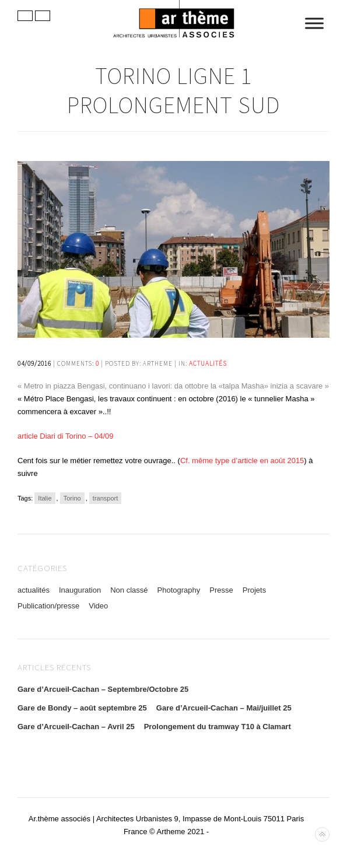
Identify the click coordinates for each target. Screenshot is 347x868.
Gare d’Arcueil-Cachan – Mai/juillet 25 (224, 708)
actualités (208, 363)
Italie (45, 498)
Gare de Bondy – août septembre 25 (82, 708)
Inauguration (80, 590)
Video (98, 606)
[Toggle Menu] (314, 23)
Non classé (129, 590)
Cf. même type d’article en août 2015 (242, 461)
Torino (72, 498)
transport (105, 498)
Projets (254, 590)
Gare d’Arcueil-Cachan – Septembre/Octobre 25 (103, 689)
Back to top (322, 834)
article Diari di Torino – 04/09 (66, 436)
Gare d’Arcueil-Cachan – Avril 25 (76, 727)
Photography (179, 590)
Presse (221, 590)
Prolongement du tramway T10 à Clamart (218, 727)
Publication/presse (48, 606)
